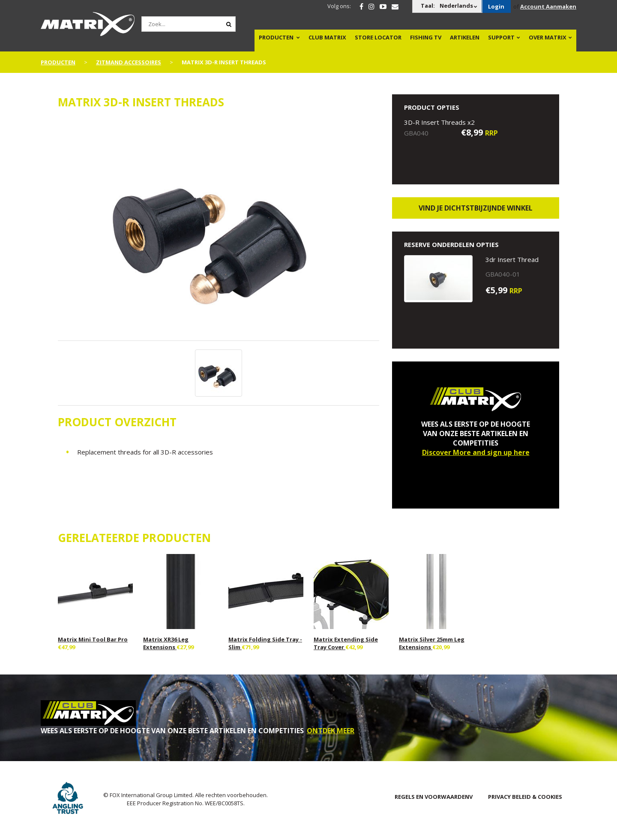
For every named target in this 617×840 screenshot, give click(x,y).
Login (496, 6)
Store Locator (378, 37)
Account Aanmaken (548, 6)
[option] (219, 229)
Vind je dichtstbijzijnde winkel (476, 208)
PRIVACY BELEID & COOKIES (525, 797)
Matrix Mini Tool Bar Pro (93, 639)
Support (501, 37)
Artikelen (465, 37)
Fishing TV (426, 37)
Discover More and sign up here (476, 452)
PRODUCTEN (276, 37)
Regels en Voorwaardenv (434, 797)
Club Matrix (327, 37)
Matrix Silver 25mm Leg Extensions (432, 643)
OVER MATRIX (548, 37)
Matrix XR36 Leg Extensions (166, 643)
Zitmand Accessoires (129, 62)
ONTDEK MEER (331, 731)
